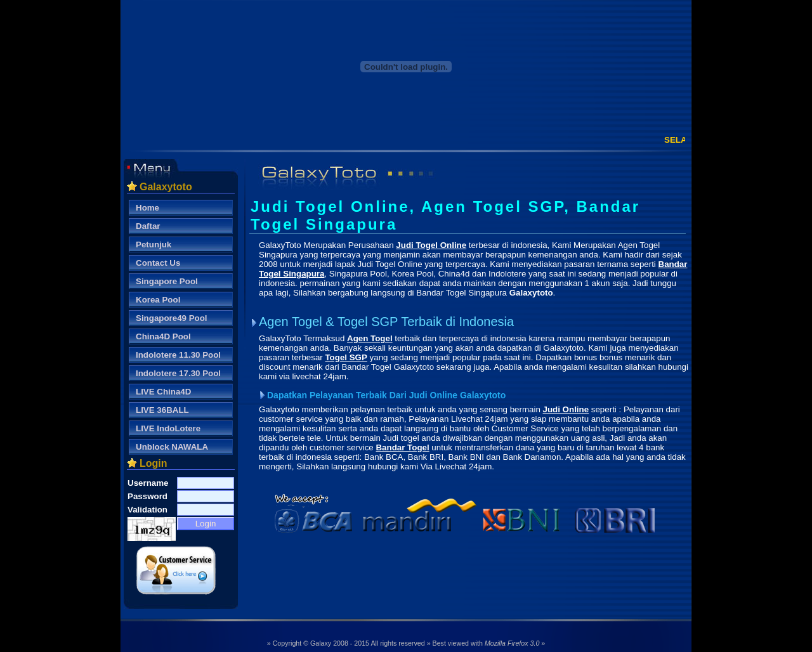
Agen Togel (370, 338)
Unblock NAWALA (172, 447)
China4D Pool (163, 336)
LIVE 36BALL (162, 410)
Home (147, 208)
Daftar (148, 226)
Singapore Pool (167, 281)
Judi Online (566, 409)
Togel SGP (346, 357)
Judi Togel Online (431, 245)
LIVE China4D (163, 392)
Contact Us (158, 263)
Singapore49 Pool (172, 318)
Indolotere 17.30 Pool (178, 373)
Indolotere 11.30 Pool (178, 355)
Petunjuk (154, 244)
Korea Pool (158, 300)
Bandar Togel (402, 447)
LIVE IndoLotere (168, 428)
